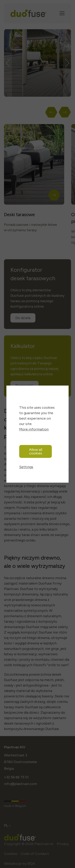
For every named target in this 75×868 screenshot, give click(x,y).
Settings (26, 467)
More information (34, 429)
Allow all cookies (36, 451)
